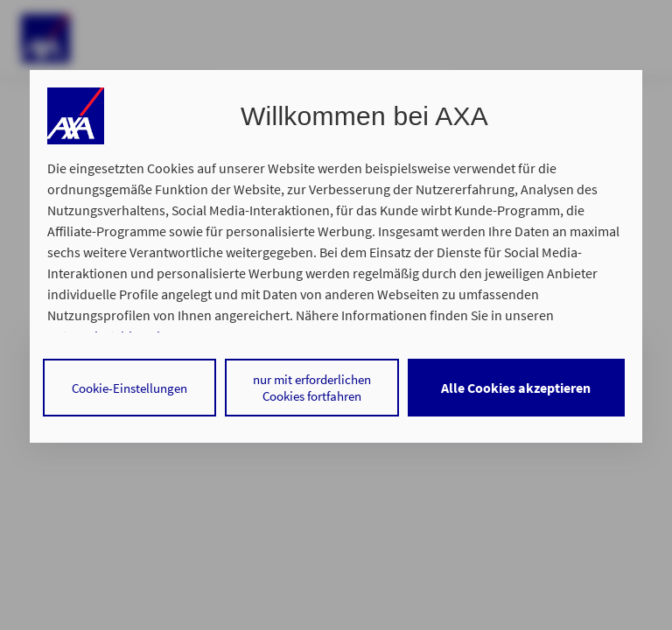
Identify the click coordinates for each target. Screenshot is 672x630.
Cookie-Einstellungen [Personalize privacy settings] (129, 388)
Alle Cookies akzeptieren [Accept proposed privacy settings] (516, 388)
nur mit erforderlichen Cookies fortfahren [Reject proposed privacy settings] (312, 388)
